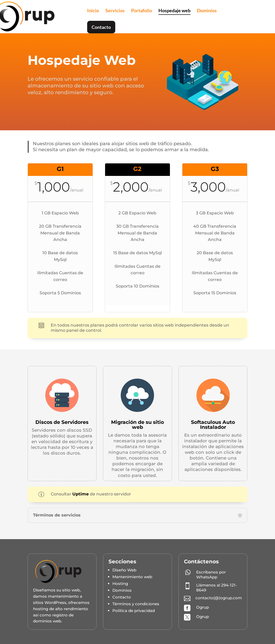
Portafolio (142, 11)
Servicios (115, 11)
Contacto (101, 27)
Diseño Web (124, 570)
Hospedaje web (174, 11)
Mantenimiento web (132, 577)
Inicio (93, 11)
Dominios (207, 11)
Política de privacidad (134, 611)
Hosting (120, 584)
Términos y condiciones (136, 604)
